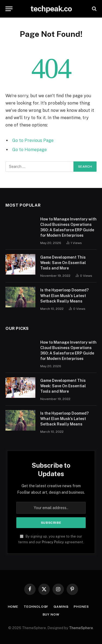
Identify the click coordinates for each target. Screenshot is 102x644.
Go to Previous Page (33, 140)
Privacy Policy (53, 542)
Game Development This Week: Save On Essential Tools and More (63, 263)
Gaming (61, 607)
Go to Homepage (30, 150)
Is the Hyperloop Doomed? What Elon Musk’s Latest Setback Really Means (64, 295)
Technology (36, 607)
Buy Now (51, 614)
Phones (81, 607)
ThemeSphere (81, 628)
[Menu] (9, 9)
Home (13, 607)
